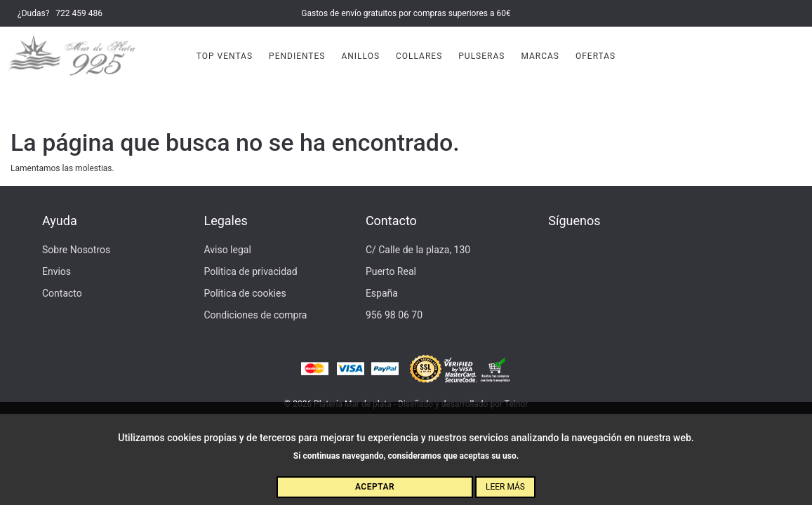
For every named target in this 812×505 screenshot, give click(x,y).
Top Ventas (225, 56)
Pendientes (297, 56)
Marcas (540, 56)
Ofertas (595, 56)
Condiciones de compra (255, 315)
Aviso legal (227, 250)
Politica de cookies (245, 293)
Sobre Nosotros (76, 250)
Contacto (62, 293)
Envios (56, 271)
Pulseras (481, 56)
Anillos (360, 56)
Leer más (505, 487)
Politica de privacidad (250, 271)
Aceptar (375, 487)
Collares (419, 56)
